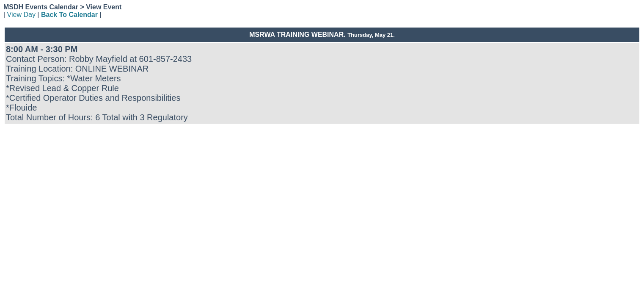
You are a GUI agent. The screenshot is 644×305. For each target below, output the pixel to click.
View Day (21, 15)
